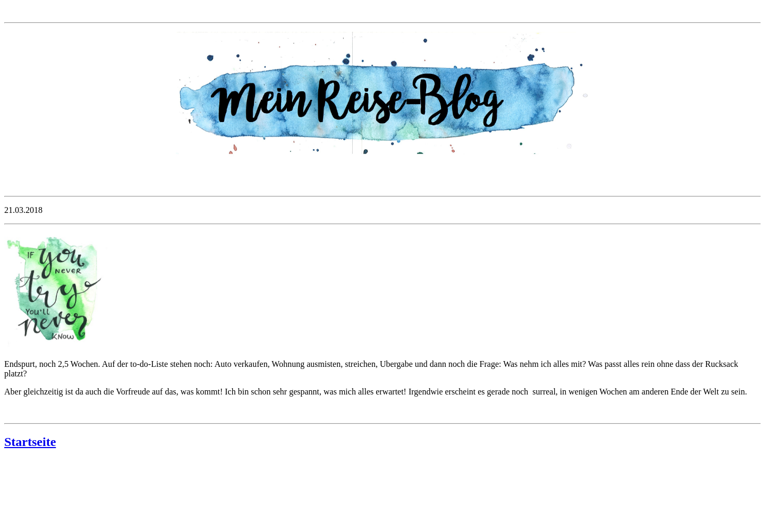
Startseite (30, 442)
